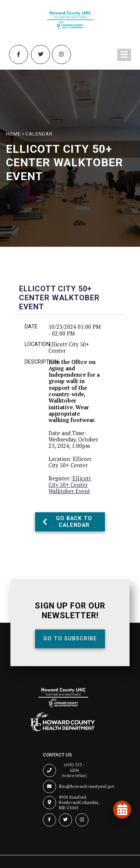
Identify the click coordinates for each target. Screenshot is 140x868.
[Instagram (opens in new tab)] (62, 55)
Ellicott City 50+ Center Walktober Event (70, 485)
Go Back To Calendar (67, 522)
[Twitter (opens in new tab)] (41, 55)
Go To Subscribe (70, 639)
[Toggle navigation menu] (124, 55)
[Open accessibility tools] (121, 830)
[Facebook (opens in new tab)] (18, 55)
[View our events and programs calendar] (122, 810)
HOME (13, 134)
